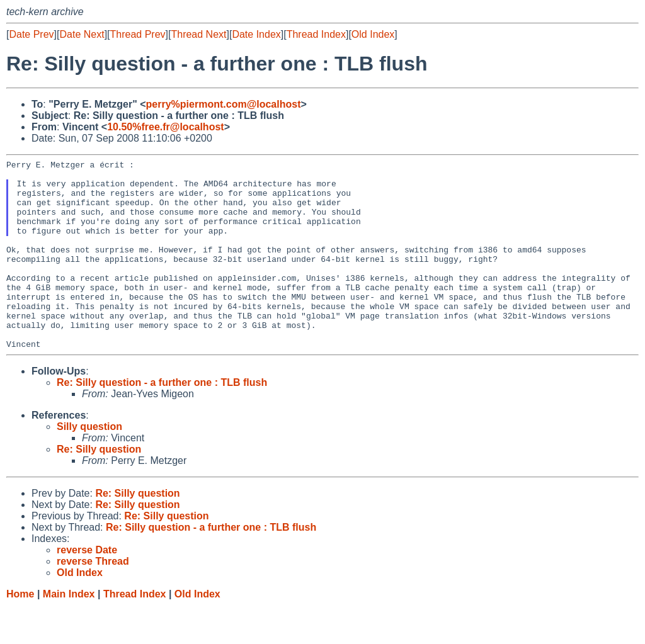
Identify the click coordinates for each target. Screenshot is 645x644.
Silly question (89, 464)
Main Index (69, 632)
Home (20, 632)
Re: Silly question (99, 487)
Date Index (256, 34)
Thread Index (316, 34)
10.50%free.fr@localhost (165, 127)
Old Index (373, 34)
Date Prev (31, 34)
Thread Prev (138, 34)
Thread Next (198, 34)
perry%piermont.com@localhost (224, 104)
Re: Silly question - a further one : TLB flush (162, 420)
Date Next (82, 34)
